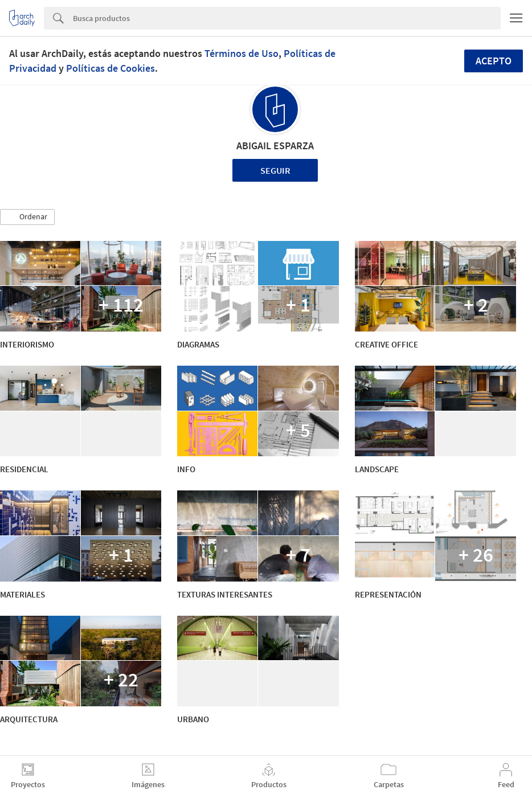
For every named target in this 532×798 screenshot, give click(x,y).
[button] (27, 217)
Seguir (275, 170)
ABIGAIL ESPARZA (275, 146)
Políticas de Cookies (111, 68)
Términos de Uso (242, 53)
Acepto (494, 61)
